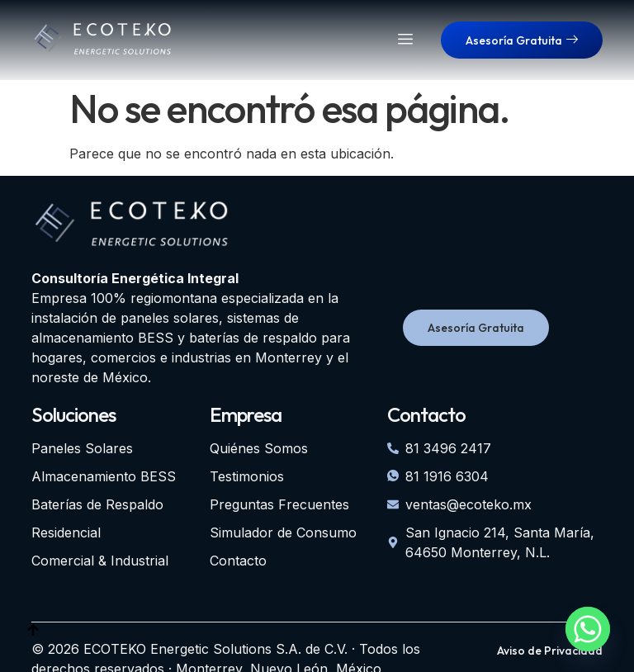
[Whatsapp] (588, 629)
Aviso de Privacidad (550, 651)
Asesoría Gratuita (522, 40)
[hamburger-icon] (406, 40)
